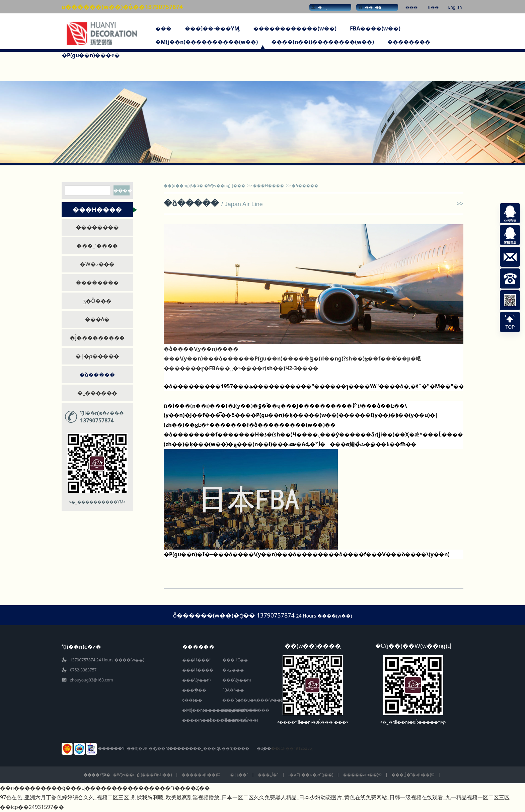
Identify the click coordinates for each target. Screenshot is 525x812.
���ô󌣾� (97, 319)
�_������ (97, 393)
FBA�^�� (233, 690)
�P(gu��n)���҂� (91, 55)
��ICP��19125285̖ (292, 748)
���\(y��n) (196, 680)
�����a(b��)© (201, 775)
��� (411, 7)
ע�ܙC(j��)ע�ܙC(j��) (311, 775)
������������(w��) (295, 28)
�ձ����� (97, 375)
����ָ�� (194, 690)
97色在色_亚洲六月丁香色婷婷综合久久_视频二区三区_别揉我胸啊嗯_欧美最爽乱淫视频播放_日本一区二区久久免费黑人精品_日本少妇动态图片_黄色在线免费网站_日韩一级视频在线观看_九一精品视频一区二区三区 (255, 797)
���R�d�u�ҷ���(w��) (252, 700)
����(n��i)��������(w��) (323, 42)
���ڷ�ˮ (268, 775)
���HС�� (235, 660)
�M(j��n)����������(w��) (207, 42)
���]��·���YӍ (212, 28)
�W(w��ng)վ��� (225, 186)
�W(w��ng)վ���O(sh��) (142, 775)
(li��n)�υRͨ (235, 720)
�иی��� (233, 670)
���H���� (268, 186)
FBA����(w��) (375, 28)
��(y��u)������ (246, 710)
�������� (409, 42)
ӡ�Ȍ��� (97, 301)
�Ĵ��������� (97, 338)
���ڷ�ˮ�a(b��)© (413, 775)
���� (122, 190)
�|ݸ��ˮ (239, 775)
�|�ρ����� (97, 356)
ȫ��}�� (192, 700)
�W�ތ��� (97, 264)
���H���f (196, 660)
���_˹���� (97, 246)
